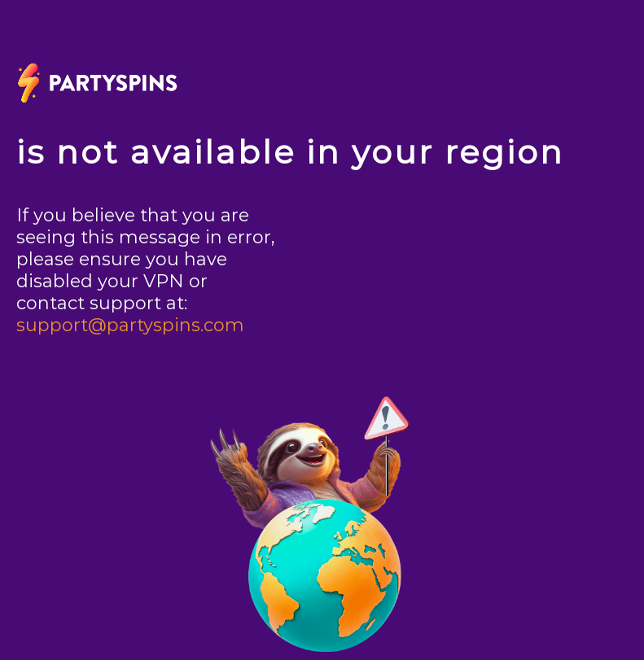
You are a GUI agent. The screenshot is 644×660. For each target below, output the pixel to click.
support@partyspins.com (130, 325)
